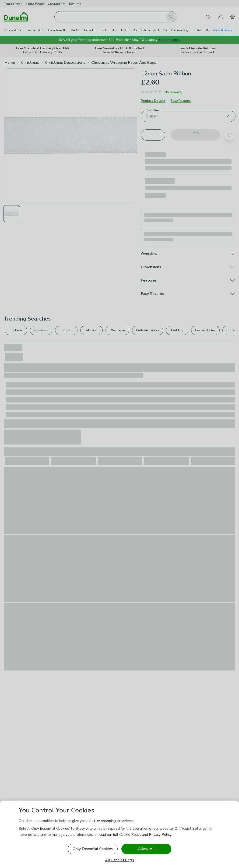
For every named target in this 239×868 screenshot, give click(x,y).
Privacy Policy (160, 835)
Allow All (146, 849)
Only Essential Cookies (93, 849)
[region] (119, 834)
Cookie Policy (130, 835)
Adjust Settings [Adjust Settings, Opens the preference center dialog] (119, 860)
